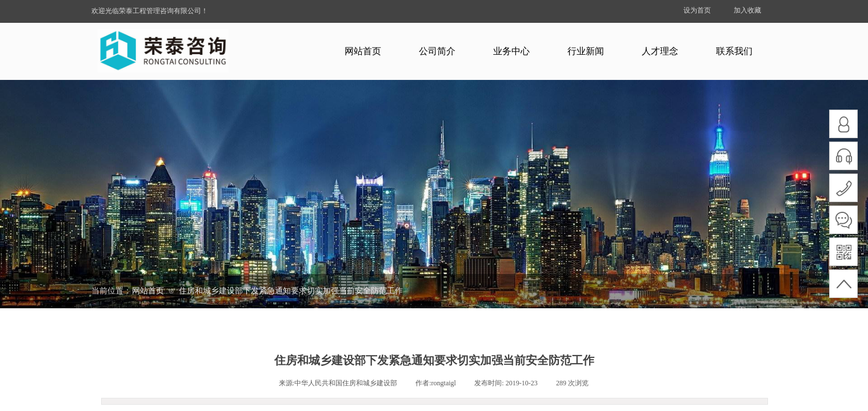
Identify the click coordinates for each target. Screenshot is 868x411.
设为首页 (697, 10)
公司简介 (437, 51)
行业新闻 (586, 51)
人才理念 (660, 51)
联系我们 (734, 51)
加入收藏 (747, 10)
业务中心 (511, 51)
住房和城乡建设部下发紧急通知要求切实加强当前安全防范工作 (291, 291)
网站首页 (363, 51)
